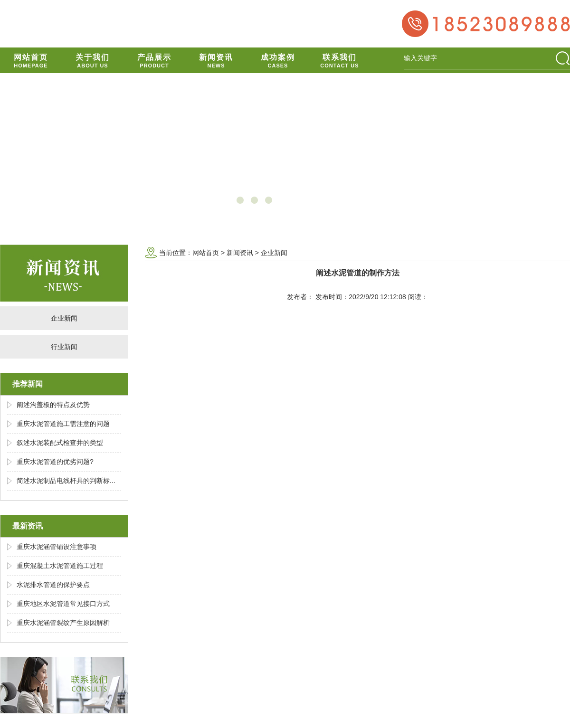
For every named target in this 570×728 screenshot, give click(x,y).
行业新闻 (64, 347)
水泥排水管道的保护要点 (53, 585)
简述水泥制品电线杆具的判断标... (66, 481)
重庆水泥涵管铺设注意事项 (57, 547)
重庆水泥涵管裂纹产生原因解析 (63, 623)
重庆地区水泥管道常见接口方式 (63, 604)
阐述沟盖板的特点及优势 (53, 405)
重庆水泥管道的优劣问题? (55, 462)
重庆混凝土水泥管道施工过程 (60, 566)
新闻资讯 (240, 253)
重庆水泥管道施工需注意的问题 (63, 424)
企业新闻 (64, 318)
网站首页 (206, 253)
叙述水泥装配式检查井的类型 (60, 443)
